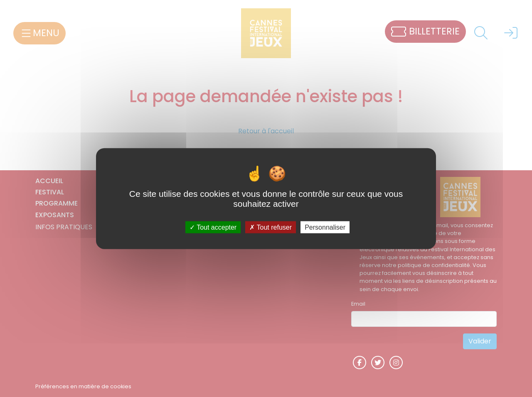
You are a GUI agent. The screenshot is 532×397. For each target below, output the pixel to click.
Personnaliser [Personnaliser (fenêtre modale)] (325, 227)
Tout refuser (271, 227)
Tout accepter (213, 227)
